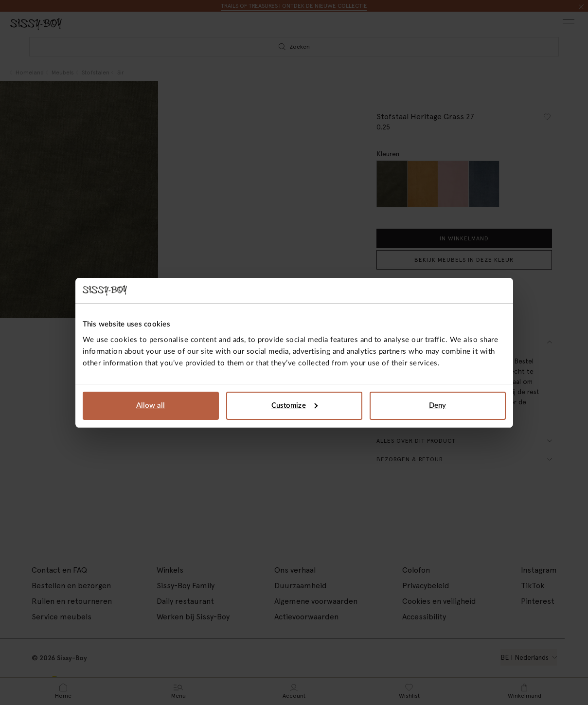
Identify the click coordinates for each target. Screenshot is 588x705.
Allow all (151, 406)
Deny (437, 406)
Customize (294, 406)
